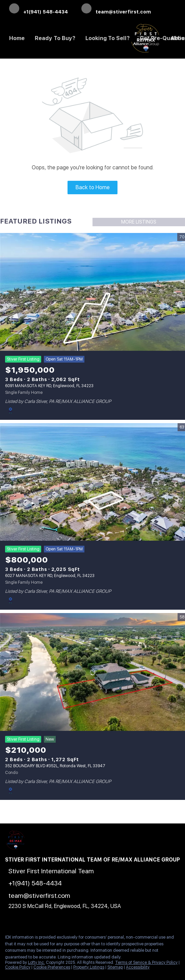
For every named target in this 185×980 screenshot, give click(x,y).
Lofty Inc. (36, 962)
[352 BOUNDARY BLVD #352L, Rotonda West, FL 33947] (92, 672)
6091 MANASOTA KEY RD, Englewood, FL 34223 (49, 386)
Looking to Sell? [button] (108, 38)
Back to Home (93, 187)
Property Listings (89, 967)
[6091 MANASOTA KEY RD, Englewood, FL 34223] (92, 292)
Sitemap (115, 967)
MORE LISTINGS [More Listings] (139, 222)
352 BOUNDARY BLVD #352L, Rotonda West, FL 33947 (55, 766)
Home (17, 38)
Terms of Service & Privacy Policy (146, 962)
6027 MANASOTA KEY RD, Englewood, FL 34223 (50, 576)
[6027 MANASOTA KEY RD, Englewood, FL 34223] (92, 482)
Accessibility (138, 967)
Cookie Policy (18, 967)
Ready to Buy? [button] (55, 38)
